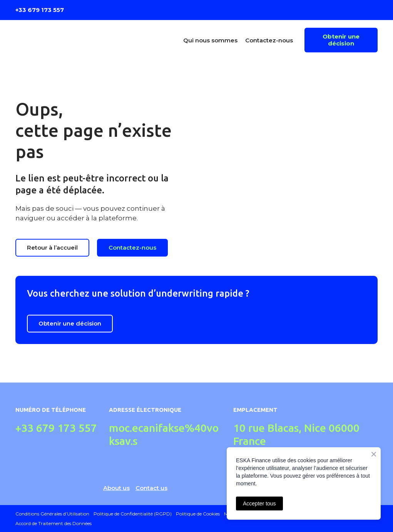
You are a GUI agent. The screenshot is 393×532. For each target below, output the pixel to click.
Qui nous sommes (210, 40)
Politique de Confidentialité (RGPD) (133, 514)
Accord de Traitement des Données (54, 523)
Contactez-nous (269, 40)
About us (116, 488)
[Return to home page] (59, 40)
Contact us (151, 488)
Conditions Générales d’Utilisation (52, 514)
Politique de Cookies (198, 514)
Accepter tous (259, 503)
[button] (341, 40)
